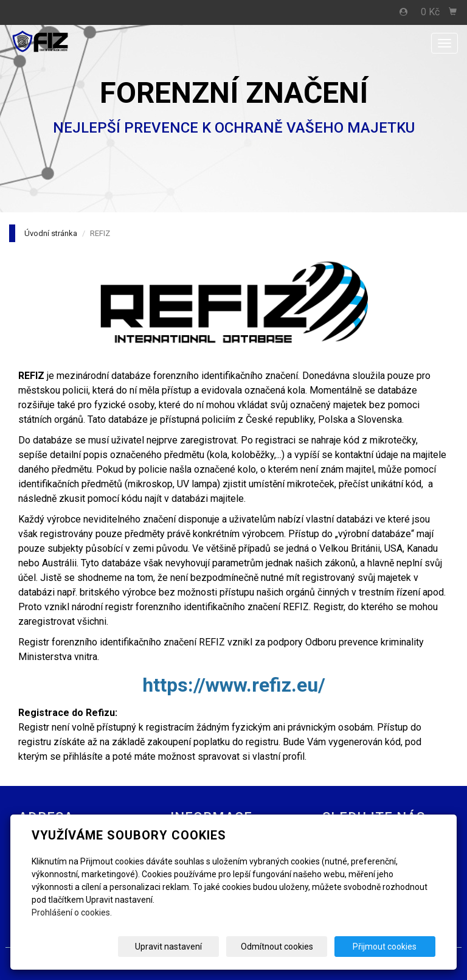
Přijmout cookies (389, 947)
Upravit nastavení (188, 947)
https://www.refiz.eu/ (234, 685)
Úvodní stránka (51, 233)
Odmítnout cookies (289, 947)
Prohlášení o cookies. (72, 912)
